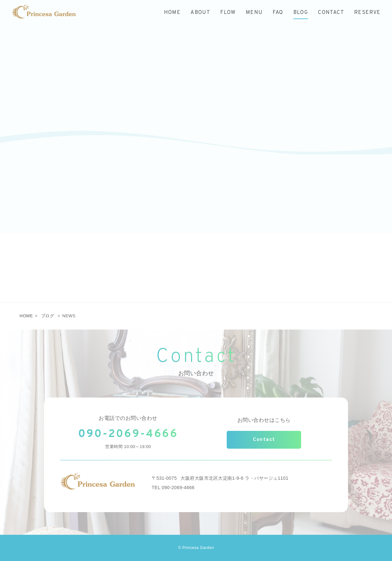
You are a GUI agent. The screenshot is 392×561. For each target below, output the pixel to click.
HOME (26, 316)
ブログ (48, 316)
